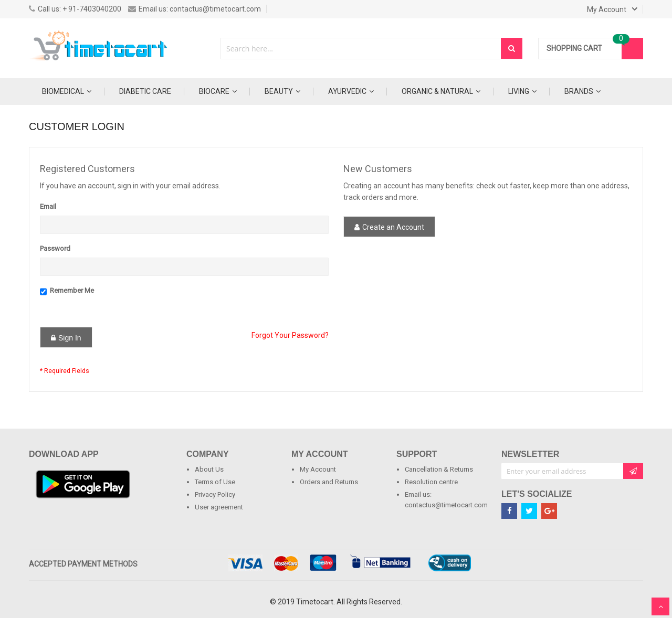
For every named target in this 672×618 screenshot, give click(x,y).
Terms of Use (215, 482)
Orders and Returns (329, 482)
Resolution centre (431, 482)
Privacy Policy (215, 494)
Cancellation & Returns (439, 469)
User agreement (219, 507)
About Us (209, 469)
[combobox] (361, 49)
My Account (318, 469)
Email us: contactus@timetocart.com (195, 9)
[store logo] (100, 48)
